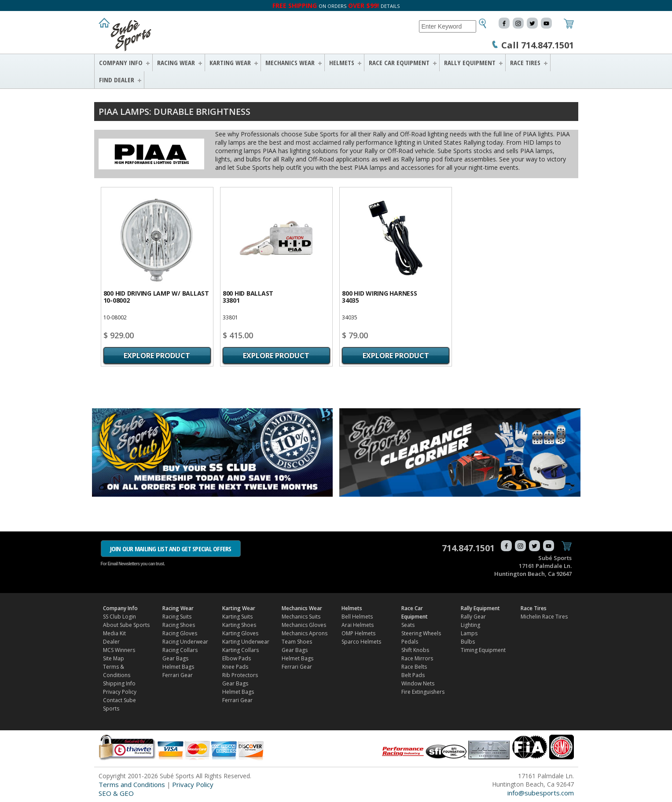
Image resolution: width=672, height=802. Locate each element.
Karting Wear (230, 62)
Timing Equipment (483, 650)
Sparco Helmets (361, 642)
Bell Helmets (357, 617)
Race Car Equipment (399, 62)
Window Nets (418, 683)
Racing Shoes (179, 625)
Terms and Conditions (132, 784)
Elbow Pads (237, 658)
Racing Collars (180, 650)
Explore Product (157, 355)
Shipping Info (119, 683)
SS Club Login (119, 617)
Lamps (469, 633)
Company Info (121, 62)
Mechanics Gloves (304, 625)
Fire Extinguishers (423, 692)
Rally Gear (473, 617)
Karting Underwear (246, 642)
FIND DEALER (117, 80)
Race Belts (414, 667)
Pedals (410, 642)
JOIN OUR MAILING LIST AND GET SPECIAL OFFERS (171, 549)
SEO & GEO (116, 793)
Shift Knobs (415, 650)
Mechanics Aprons (305, 633)
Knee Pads (235, 667)
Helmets (342, 62)
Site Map (114, 658)
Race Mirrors (417, 658)
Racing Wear (176, 62)
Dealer (111, 642)
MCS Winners (119, 650)
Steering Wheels (421, 633)
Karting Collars (241, 650)
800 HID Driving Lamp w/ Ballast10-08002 (156, 297)
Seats (408, 625)
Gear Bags (175, 658)
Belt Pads (413, 675)
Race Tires (525, 62)
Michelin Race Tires (544, 617)
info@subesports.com (541, 793)
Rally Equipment (470, 62)
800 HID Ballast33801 (248, 297)
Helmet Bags (178, 667)
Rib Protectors (240, 675)
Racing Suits (177, 617)
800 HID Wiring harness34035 (380, 297)
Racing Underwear (185, 642)
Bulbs (468, 642)
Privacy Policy (120, 692)
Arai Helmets (358, 625)
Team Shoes (297, 642)
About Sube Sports (126, 625)
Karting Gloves (240, 633)
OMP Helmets (358, 633)
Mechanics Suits (301, 617)
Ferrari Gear (178, 675)
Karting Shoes (239, 625)
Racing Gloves (180, 633)
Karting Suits (237, 617)
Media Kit (114, 633)
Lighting (470, 625)
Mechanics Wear (290, 62)
